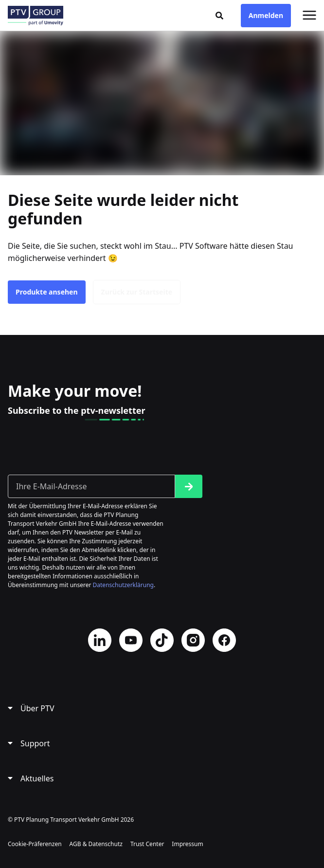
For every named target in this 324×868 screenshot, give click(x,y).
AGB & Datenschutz (96, 844)
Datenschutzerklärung (123, 585)
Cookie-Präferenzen (35, 844)
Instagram (193, 640)
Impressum (187, 844)
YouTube (131, 640)
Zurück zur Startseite (137, 292)
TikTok (162, 640)
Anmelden (266, 15)
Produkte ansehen (47, 292)
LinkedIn (100, 640)
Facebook (224, 640)
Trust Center (147, 844)
